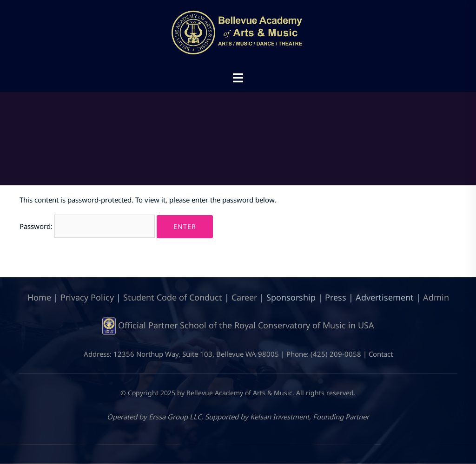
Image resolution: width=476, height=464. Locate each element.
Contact (381, 354)
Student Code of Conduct (173, 297)
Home (39, 297)
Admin (436, 297)
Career (244, 297)
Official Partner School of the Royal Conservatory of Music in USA (246, 325)
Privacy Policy (87, 297)
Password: (87, 226)
